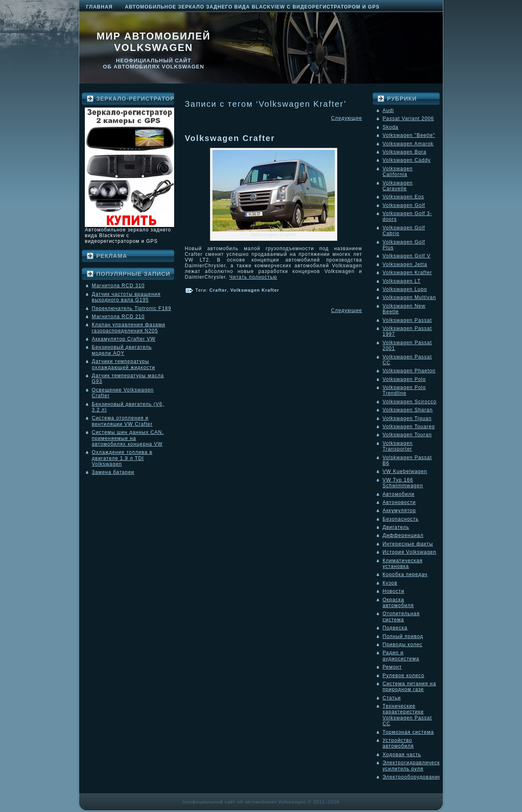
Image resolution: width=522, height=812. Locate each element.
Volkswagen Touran (407, 435)
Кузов (390, 583)
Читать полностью (253, 277)
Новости (393, 591)
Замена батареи (113, 472)
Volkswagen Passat (407, 320)
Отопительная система (401, 616)
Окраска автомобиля (398, 603)
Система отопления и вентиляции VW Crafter (122, 421)
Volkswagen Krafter (255, 290)
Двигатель (396, 527)
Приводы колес (403, 645)
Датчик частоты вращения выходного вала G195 (126, 297)
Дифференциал (403, 535)
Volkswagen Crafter (230, 138)
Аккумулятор (399, 511)
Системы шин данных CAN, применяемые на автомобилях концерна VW (128, 438)
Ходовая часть (402, 755)
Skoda (390, 127)
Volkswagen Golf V (407, 256)
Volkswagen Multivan (409, 297)
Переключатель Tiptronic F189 (132, 308)
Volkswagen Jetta (405, 264)
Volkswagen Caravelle (398, 186)
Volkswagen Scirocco (409, 402)
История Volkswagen (409, 552)
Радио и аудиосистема (401, 656)
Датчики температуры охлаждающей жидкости (123, 364)
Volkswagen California (398, 172)
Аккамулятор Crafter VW (124, 339)
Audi (388, 110)
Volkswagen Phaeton (409, 371)
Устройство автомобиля (398, 743)
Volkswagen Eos (403, 197)
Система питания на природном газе (409, 687)
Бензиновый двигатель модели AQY (122, 350)
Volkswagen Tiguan (407, 418)
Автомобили (398, 494)
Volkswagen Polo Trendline (404, 390)
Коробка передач (405, 574)
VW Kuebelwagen (405, 471)
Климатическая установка (403, 563)
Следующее (347, 118)
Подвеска (395, 628)
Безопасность (401, 519)
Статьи (392, 698)
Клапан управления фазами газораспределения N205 (128, 328)
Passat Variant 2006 (408, 119)
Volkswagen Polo (404, 379)
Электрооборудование (412, 777)
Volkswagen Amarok (408, 144)
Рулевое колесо (404, 676)
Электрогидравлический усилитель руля (414, 766)
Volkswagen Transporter (398, 446)
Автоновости (399, 502)
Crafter (218, 290)
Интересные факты (408, 544)
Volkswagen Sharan (408, 410)
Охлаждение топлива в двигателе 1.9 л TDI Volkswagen (122, 458)
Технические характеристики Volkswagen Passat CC (407, 715)
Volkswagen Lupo (405, 289)
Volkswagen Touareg (409, 427)
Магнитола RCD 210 (118, 317)
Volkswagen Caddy (407, 160)
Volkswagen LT (402, 281)
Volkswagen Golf (404, 205)
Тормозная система (408, 732)
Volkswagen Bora (405, 152)
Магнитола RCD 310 (118, 286)
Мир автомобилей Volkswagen (154, 42)
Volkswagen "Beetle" (409, 135)
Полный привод (403, 636)
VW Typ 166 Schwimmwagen (403, 483)
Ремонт (392, 667)
